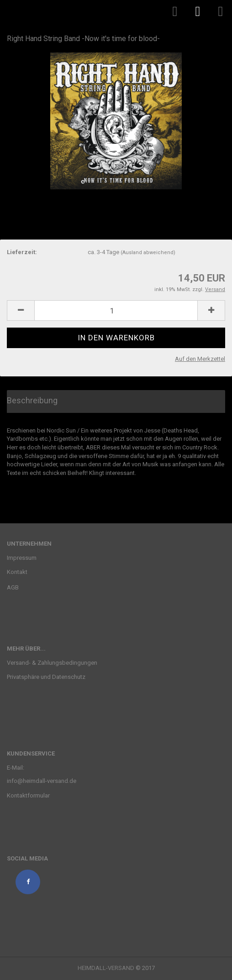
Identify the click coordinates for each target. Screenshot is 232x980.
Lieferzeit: (22, 252)
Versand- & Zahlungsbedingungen (52, 663)
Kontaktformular (28, 795)
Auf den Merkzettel (200, 359)
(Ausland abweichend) (148, 253)
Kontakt (17, 572)
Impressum (22, 558)
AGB (13, 587)
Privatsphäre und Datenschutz (46, 677)
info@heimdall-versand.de (42, 781)
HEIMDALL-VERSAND (106, 968)
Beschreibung (32, 400)
